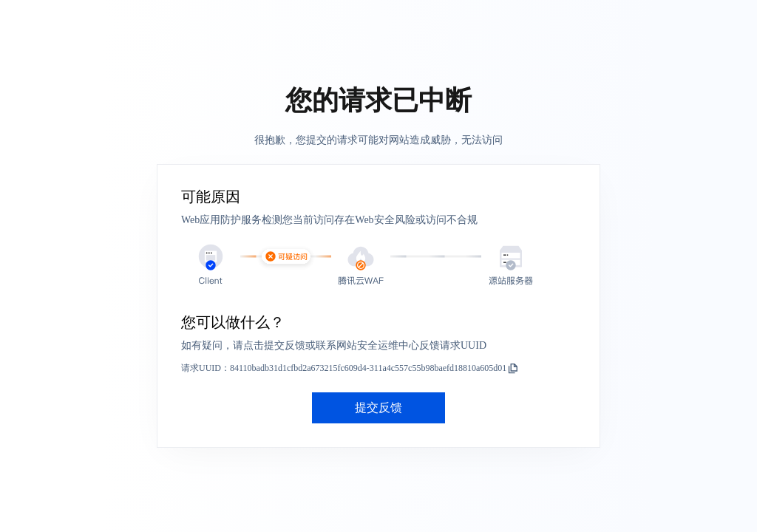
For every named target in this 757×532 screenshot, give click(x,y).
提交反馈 (378, 407)
